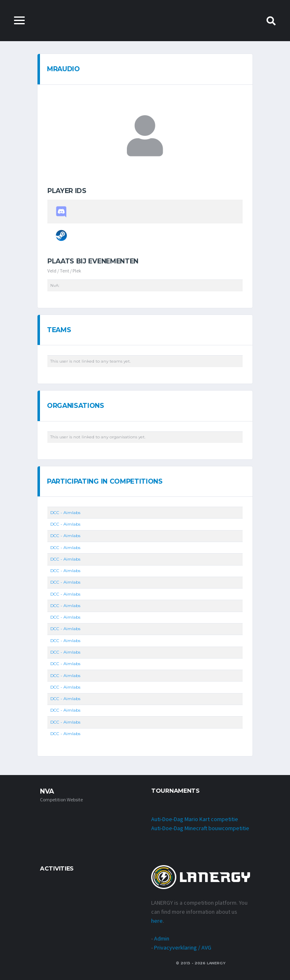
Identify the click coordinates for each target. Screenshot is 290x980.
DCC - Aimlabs (65, 513)
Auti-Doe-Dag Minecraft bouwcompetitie (200, 828)
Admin (162, 938)
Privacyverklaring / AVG (183, 947)
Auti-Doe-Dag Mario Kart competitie (195, 819)
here (157, 921)
